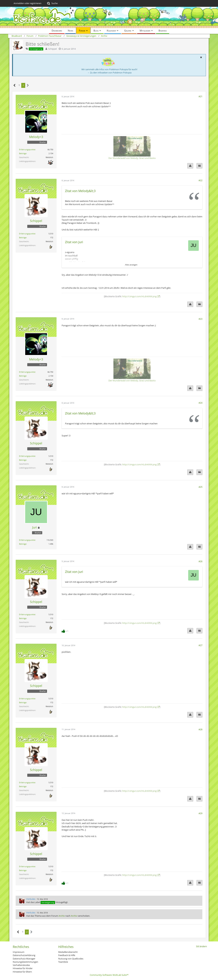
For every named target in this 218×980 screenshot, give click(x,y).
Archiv (62, 916)
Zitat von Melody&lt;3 (80, 191)
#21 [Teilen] (200, 96)
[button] (201, 57)
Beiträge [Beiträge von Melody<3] (23, 153)
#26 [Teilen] (200, 561)
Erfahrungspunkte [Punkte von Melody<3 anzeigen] (27, 149)
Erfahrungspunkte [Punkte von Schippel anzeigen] (27, 234)
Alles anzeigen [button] (131, 265)
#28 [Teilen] (200, 729)
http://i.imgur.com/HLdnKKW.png (139, 296)
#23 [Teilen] (200, 319)
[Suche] (52, 3)
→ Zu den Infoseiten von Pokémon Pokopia (109, 73)
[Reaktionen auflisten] (65, 631)
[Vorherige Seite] (15, 85)
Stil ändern (201, 946)
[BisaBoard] (109, 17)
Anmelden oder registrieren (28, 3)
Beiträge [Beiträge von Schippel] (23, 237)
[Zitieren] (199, 166)
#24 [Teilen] (200, 403)
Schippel (52, 49)
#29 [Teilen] (200, 813)
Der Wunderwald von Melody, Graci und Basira (132, 158)
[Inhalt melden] (190, 166)
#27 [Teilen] (200, 645)
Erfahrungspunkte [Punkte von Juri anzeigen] (27, 540)
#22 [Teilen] (200, 180)
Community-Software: (109, 975)
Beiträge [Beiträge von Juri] (23, 544)
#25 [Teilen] (200, 487)
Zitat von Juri (74, 242)
